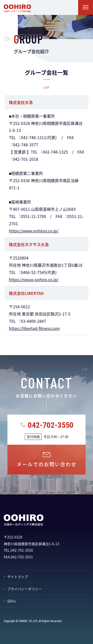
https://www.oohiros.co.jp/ (34, 231)
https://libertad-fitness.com (34, 328)
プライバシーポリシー (25, 589)
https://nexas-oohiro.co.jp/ (34, 279)
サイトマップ (18, 577)
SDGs (12, 601)
